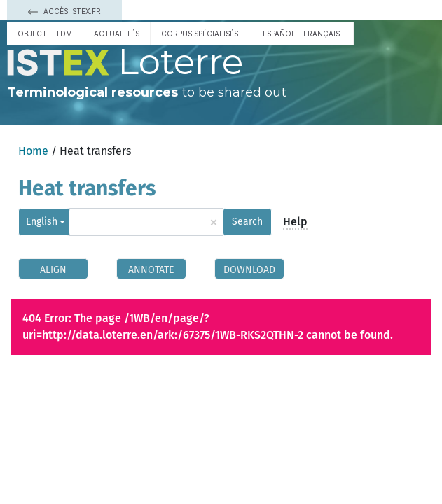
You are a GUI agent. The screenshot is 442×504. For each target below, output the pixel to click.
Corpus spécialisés (200, 34)
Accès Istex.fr (64, 11)
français (322, 34)
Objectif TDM (45, 34)
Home (33, 151)
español (279, 34)
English (42, 222)
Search (247, 222)
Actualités (117, 34)
